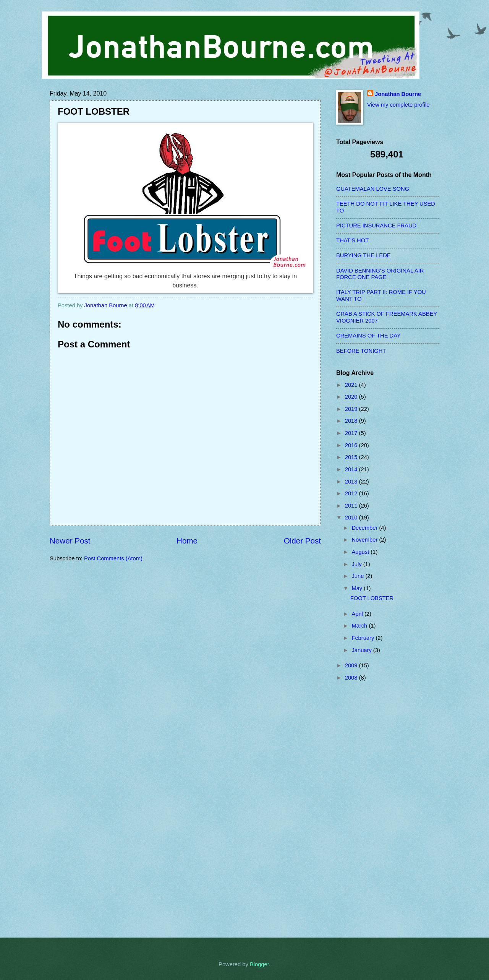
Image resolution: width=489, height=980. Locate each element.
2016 (352, 445)
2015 (352, 457)
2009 (352, 665)
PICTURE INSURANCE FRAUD (376, 226)
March (360, 626)
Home (187, 541)
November (365, 540)
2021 (352, 385)
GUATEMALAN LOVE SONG (373, 189)
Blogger (259, 964)
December (365, 528)
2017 (352, 433)
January (362, 650)
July (357, 564)
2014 (352, 469)
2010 (352, 518)
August (361, 552)
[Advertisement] (367, 809)
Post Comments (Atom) (113, 558)
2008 (352, 678)
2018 (352, 421)
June (358, 576)
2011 (352, 506)
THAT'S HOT (352, 240)
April (358, 614)
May (358, 588)
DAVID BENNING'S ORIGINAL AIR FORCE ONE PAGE (380, 274)
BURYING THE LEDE (364, 255)
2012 (352, 493)
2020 (352, 397)
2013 (352, 482)
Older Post (302, 541)
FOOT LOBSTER (372, 598)
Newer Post (70, 541)
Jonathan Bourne (398, 94)
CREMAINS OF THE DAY (368, 336)
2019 (352, 409)
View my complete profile (398, 105)
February (364, 638)
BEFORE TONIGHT (361, 351)
